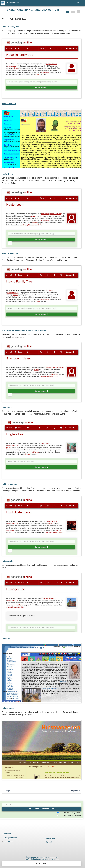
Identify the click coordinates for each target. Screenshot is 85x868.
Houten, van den (9, 104)
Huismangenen (8, 708)
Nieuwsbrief (50, 838)
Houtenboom (8, 174)
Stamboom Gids (13, 3)
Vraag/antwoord (10, 838)
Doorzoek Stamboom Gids (42, 809)
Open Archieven (41, 863)
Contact (49, 842)
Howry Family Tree (10, 254)
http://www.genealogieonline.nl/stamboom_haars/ (24, 330)
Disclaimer (8, 841)
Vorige (8, 791)
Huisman (6, 638)
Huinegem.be (8, 561)
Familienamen (44, 10)
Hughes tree (7, 407)
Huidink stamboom (10, 484)
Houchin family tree (10, 27)
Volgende (74, 791)
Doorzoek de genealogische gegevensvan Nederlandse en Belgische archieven (42, 858)
